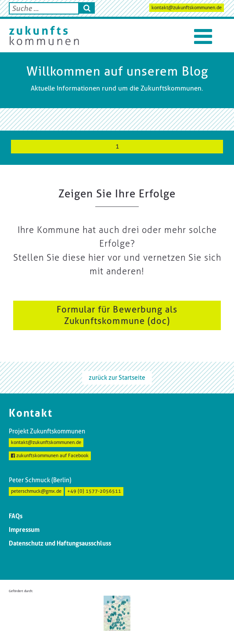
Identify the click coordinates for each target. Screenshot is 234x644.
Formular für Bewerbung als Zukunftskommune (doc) (117, 315)
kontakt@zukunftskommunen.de (187, 8)
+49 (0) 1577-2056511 (94, 491)
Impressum (24, 530)
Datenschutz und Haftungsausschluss (60, 543)
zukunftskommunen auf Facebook (50, 456)
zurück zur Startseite (117, 378)
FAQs (16, 516)
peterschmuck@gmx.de (36, 491)
